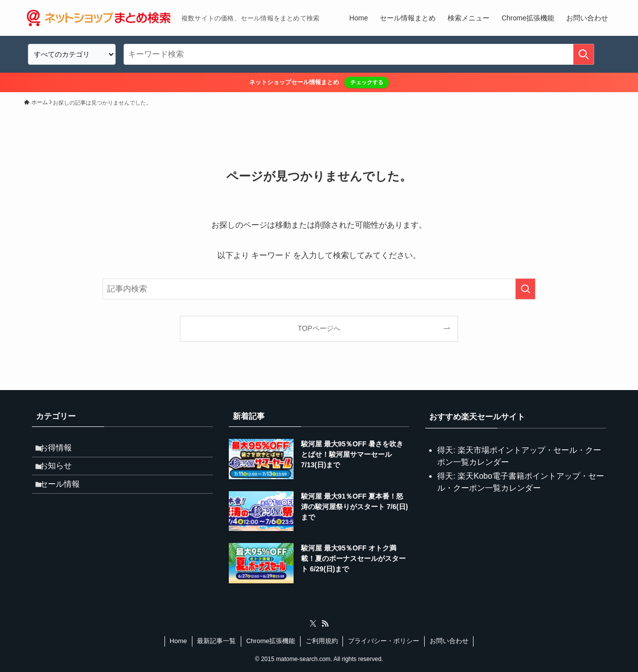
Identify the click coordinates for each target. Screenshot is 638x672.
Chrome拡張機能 (271, 641)
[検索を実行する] (584, 54)
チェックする (367, 82)
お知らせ (62, 473)
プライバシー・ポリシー (384, 641)
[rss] (325, 624)
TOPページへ (319, 328)
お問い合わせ (449, 641)
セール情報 (66, 497)
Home (178, 641)
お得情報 (62, 450)
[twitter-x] (313, 624)
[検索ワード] (359, 54)
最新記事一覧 (216, 641)
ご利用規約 (322, 641)
